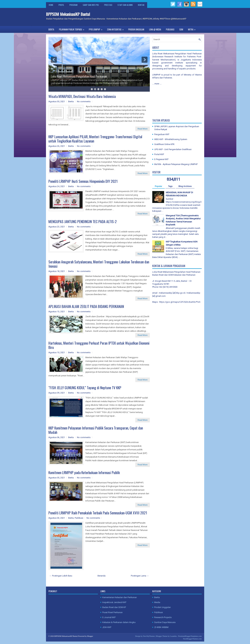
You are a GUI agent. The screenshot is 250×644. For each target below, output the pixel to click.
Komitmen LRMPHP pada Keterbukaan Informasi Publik (84, 472)
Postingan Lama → (140, 576)
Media (157, 602)
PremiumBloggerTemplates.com (190, 636)
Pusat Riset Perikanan (112, 612)
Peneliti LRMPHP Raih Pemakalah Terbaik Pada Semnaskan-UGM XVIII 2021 (98, 513)
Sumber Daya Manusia (165, 622)
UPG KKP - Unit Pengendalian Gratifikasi (173, 149)
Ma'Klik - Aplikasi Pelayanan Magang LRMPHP (176, 164)
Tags (170, 186)
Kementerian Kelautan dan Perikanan (120, 597)
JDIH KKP (107, 627)
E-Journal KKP (109, 617)
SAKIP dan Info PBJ (91, 5)
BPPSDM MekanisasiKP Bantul (68, 14)
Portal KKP (159, 154)
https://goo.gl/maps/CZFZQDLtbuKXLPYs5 (180, 302)
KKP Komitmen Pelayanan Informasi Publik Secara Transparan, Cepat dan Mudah (96, 430)
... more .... (157, 84)
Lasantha (173, 636)
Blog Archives (185, 186)
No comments (84, 101)
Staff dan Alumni (125, 5)
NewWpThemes (149, 636)
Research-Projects (163, 617)
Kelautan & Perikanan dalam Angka (119, 622)
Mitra (193, 29)
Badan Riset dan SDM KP (114, 607)
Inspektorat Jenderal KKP (114, 602)
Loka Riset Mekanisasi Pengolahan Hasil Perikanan (79, 76)
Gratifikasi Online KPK (164, 144)
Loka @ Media (155, 29)
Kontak (141, 5)
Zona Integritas (116, 29)
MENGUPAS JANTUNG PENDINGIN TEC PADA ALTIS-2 (83, 221)
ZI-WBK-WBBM (161, 627)
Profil (61, 5)
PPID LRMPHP (97, 29)
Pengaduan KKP (162, 134)
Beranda (102, 576)
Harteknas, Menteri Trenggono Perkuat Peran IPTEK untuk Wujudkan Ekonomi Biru (99, 345)
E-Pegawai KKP (161, 159)
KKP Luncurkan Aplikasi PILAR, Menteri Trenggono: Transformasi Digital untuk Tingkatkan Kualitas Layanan (95, 139)
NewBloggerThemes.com (192, 639)
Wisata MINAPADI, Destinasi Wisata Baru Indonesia (82, 96)
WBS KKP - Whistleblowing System (171, 139)
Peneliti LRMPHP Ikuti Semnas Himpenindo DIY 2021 (83, 181)
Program (73, 5)
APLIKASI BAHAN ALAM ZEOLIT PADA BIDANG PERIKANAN (86, 306)
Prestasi (108, 5)
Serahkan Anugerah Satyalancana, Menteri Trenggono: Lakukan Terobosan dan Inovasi (99, 264)
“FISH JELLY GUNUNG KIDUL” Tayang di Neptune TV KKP (85, 388)
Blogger (90, 636)
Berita (51, 29)
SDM (181, 29)
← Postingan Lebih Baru (61, 576)
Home (51, 5)
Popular (159, 186)
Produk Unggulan (136, 29)
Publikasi (170, 29)
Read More (143, 129)
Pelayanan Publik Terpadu (73, 29)
